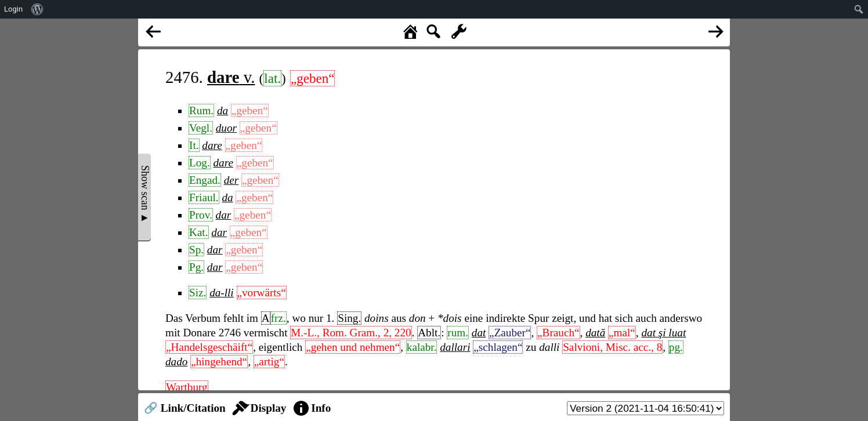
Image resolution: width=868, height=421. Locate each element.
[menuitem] (37, 9)
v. (231, 77)
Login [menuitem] (13, 9)
